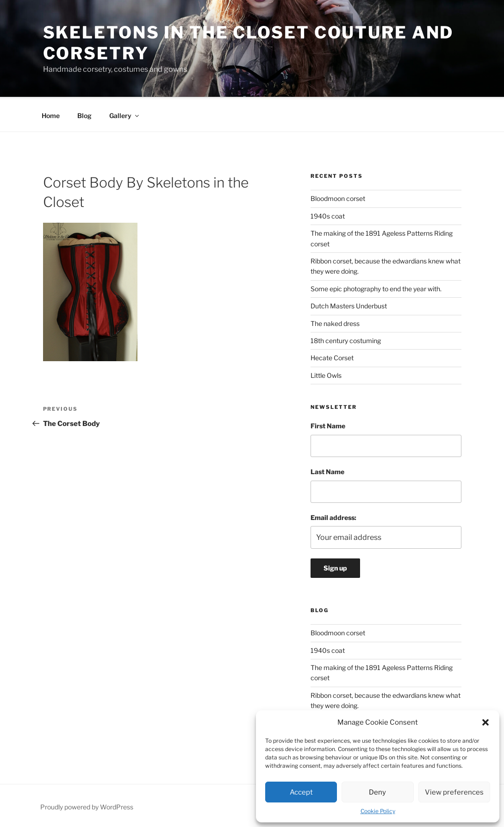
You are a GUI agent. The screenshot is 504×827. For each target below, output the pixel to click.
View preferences (454, 792)
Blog (84, 114)
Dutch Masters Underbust (349, 304)
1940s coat (328, 215)
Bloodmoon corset (338, 197)
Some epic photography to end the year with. (376, 287)
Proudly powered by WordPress (87, 805)
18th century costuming (346, 339)
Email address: (333, 516)
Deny (377, 792)
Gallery (125, 114)
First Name (328, 424)
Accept (301, 792)
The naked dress (335, 322)
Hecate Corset (332, 356)
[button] (485, 722)
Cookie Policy (378, 811)
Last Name (327, 470)
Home (51, 114)
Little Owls (326, 374)
